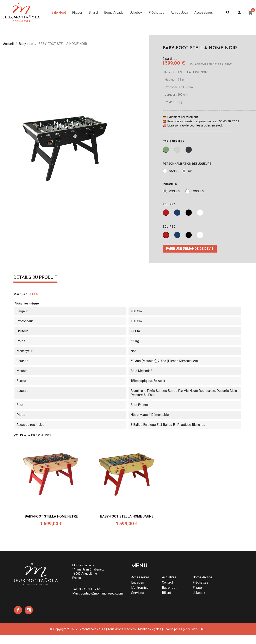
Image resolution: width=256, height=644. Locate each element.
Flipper (198, 588)
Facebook (18, 610)
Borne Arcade (202, 577)
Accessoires (140, 577)
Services (138, 593)
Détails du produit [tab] (35, 278)
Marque (19, 294)
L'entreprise (140, 588)
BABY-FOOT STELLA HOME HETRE (51, 516)
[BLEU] (177, 213)
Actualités (169, 577)
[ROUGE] (166, 213)
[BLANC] (200, 213)
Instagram (29, 610)
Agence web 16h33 (193, 629)
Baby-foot (169, 588)
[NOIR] (189, 150)
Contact (167, 582)
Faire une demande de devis (190, 249)
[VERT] (166, 150)
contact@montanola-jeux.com (102, 593)
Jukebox (199, 593)
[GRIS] (177, 150)
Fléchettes (201, 582)
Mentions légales (150, 629)
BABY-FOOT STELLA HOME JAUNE (127, 516)
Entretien (138, 582)
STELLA (32, 294)
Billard (167, 593)
